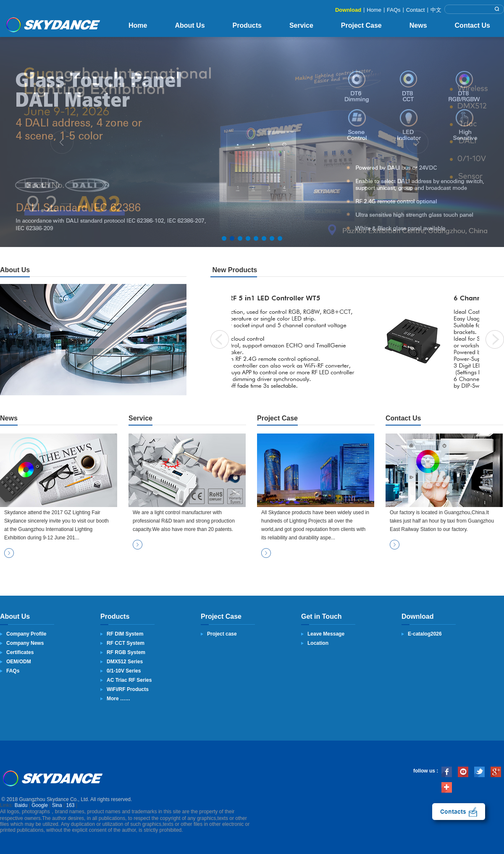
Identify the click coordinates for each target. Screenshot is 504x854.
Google (40, 805)
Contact (416, 10)
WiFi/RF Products (128, 689)
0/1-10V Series (124, 671)
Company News (25, 643)
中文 (436, 10)
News (418, 25)
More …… (118, 699)
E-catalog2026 (425, 634)
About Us (190, 25)
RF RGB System (126, 652)
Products (247, 25)
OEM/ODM (19, 662)
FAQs (394, 10)
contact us (459, 812)
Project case (222, 634)
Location (318, 643)
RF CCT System (126, 643)
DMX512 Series (125, 662)
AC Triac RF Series (129, 680)
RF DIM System (125, 634)
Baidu (21, 805)
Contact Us (472, 25)
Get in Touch (322, 616)
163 (71, 805)
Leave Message (326, 634)
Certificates (20, 652)
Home (374, 10)
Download (348, 10)
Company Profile (26, 634)
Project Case (361, 25)
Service (301, 25)
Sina (57, 805)
